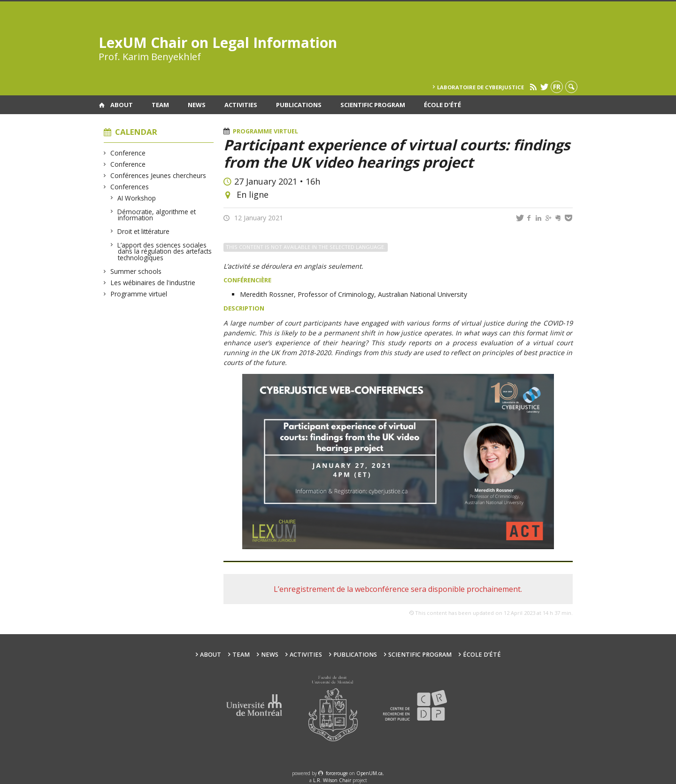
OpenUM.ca (369, 773)
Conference (128, 153)
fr (557, 87)
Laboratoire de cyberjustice (480, 87)
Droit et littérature (144, 231)
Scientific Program (373, 105)
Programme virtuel (139, 294)
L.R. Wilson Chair (332, 780)
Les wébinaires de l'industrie (153, 283)
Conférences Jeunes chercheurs (158, 175)
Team (160, 105)
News (197, 105)
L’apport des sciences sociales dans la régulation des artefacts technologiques (165, 251)
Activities (241, 105)
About (122, 105)
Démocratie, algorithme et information (157, 215)
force (337, 773)
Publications (299, 105)
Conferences (130, 187)
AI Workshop (137, 198)
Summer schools (136, 271)
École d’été (442, 105)
